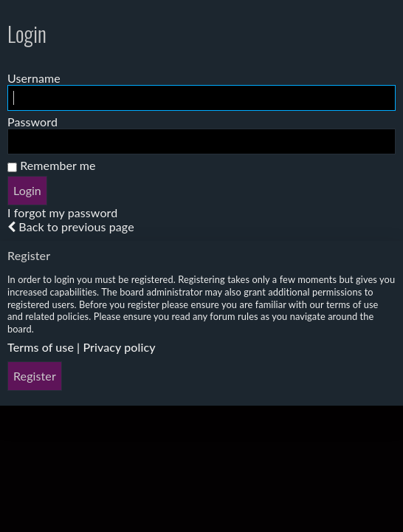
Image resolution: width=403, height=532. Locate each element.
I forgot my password (62, 212)
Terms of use (41, 347)
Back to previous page (76, 226)
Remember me (52, 165)
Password (32, 122)
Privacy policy (119, 347)
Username (34, 78)
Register (35, 376)
